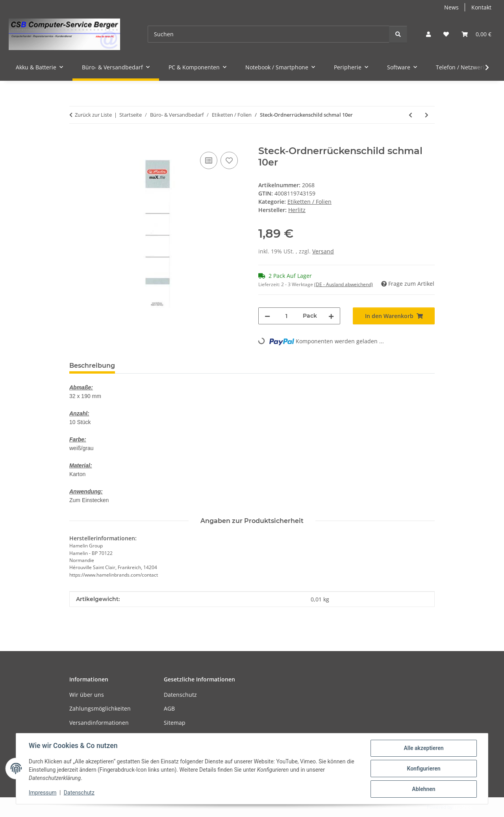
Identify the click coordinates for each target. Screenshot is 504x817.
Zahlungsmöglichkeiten (100, 708)
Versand (323, 251)
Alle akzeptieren (423, 748)
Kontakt (481, 7)
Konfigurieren (423, 769)
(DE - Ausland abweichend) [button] (344, 284)
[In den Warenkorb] (76, 141)
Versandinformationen (99, 723)
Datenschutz (79, 793)
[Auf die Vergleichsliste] (209, 160)
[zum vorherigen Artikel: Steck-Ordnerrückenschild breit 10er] (410, 115)
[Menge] (286, 316)
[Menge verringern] (267, 316)
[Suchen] (269, 34)
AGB (169, 708)
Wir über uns (87, 695)
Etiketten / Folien (309, 202)
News (451, 7)
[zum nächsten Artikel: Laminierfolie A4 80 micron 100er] (427, 115)
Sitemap (175, 723)
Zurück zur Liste (93, 115)
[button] (428, 34)
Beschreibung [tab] (92, 366)
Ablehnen (423, 789)
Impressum (43, 793)
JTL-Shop (463, 807)
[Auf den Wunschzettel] (229, 160)
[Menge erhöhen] (331, 316)
